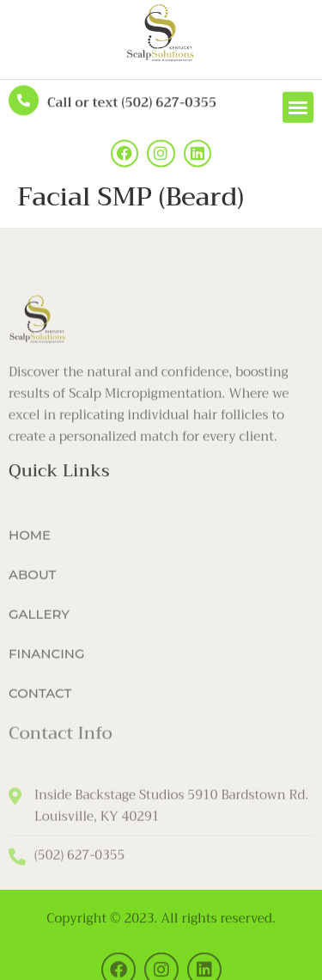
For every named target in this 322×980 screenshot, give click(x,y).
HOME (30, 545)
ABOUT (32, 584)
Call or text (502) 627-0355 (132, 101)
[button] (298, 109)
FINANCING (47, 663)
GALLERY (39, 624)
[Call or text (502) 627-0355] (24, 99)
